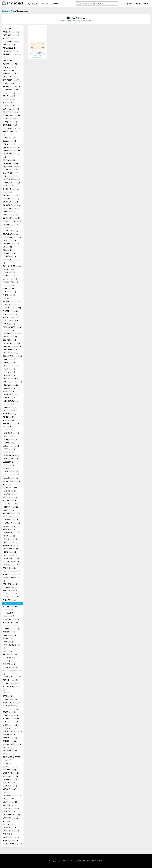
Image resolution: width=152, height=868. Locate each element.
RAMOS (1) (9, 642)
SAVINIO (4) (10, 699)
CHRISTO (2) (11, 195)
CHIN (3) (8, 192)
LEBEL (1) (11, 446)
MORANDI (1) (11, 520)
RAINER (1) (9, 635)
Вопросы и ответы (97, 861)
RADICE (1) (9, 632)
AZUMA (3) (10, 64)
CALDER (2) (11, 147)
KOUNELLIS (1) (11, 433)
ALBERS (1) (9, 38)
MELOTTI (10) (11, 507)
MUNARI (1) (10, 526)
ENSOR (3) (9, 285)
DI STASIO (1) (11, 244)
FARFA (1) (7, 298)
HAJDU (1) (9, 369)
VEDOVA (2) (10, 779)
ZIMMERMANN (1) (13, 844)
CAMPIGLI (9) (11, 151)
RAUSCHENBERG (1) (12, 646)
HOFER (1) (8, 391)
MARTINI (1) (10, 494)
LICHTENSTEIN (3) (11, 455)
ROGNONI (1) (11, 667)
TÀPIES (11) (10, 741)
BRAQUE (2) (11, 122)
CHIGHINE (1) (11, 189)
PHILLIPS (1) (10, 600)
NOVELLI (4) (11, 555)
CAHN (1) (9, 144)
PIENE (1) (8, 610)
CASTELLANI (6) (11, 166)
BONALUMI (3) (12, 115)
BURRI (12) (10, 138)
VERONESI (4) (10, 786)
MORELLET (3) (11, 523)
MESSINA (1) (11, 513)
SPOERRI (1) (10, 725)
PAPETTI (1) (12, 571)
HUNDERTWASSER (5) (10, 403)
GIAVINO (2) (10, 337)
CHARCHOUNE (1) (12, 179)
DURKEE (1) (10, 279)
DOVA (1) (9, 272)
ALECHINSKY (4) (11, 41)
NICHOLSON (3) (11, 549)
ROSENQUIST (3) (12, 677)
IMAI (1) (10, 407)
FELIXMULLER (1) (12, 301)
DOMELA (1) (10, 256)
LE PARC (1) (9, 443)
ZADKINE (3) (8, 834)
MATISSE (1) (10, 500)
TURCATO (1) (10, 767)
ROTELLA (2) (11, 680)
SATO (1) (8, 696)
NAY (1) (11, 542)
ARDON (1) (10, 51)
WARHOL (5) (10, 812)
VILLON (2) (10, 802)
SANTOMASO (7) (12, 688)
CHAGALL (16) (10, 176)
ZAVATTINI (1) (11, 840)
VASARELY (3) (10, 776)
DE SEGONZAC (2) (11, 226)
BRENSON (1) (11, 128)
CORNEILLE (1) (12, 205)
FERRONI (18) (12, 308)
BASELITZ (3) (10, 77)
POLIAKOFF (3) (11, 619)
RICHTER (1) (10, 664)
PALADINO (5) (11, 565)
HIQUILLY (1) (11, 385)
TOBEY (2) (9, 754)
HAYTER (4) (12, 382)
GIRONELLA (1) (11, 343)
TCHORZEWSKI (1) (12, 744)
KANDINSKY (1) (12, 423)
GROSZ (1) (10, 362)
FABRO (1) (9, 295)
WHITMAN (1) (11, 818)
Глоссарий (87, 861)
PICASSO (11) (10, 606)
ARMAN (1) (12, 56)
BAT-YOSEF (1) (11, 80)
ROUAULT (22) (12, 683)
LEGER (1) (10, 449)
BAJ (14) (8, 70)
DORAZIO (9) (10, 269)
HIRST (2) (9, 388)
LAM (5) (9, 436)
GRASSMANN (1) (12, 356)
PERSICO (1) (10, 594)
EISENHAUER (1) (11, 282)
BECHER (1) (12, 86)
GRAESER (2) (10, 353)
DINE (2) (7, 247)
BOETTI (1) (10, 112)
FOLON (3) (11, 317)
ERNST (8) (8, 288)
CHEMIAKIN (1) (11, 183)
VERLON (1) (10, 783)
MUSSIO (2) (10, 539)
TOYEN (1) (7, 763)
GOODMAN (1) (10, 350)
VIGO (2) (9, 799)
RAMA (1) (8, 638)
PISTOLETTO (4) (8, 614)
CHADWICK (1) (10, 173)
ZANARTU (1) (11, 837)
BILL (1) (7, 102)
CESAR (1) (10, 170)
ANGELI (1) (10, 45)
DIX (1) (7, 250)
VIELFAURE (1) (12, 795)
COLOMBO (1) (11, 202)
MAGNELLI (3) (11, 475)
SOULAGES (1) (11, 722)
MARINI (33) (10, 488)
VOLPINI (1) (10, 805)
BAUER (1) (9, 83)
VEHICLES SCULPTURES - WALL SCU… (37, 55)
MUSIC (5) (9, 536)
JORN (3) (8, 420)
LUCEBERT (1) (8, 462)
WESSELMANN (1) (11, 815)
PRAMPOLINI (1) (12, 629)
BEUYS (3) (9, 99)
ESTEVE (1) (10, 292)
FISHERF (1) (10, 314)
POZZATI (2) (11, 626)
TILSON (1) (8, 747)
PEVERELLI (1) (11, 597)
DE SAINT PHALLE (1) (13, 221)
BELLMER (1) (9, 93)
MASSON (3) (10, 497)
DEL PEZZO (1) (10, 231)
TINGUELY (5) (10, 751)
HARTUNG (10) (11, 378)
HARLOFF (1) (9, 375)
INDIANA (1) (10, 410)
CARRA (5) (9, 160)
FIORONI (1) (11, 311)
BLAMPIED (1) (11, 109)
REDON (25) (10, 654)
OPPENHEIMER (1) (12, 562)
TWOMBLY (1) (9, 770)
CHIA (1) (9, 186)
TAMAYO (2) (10, 738)
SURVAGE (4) (11, 728)
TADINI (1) (9, 735)
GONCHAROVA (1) (13, 346)
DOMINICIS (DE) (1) (12, 266)
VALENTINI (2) (11, 773)
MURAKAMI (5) (11, 533)
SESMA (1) (10, 709)
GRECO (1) (9, 359)
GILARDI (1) (9, 340)
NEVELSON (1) (11, 545)
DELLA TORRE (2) (12, 237)
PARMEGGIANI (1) (12, 579)
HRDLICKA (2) (11, 395)
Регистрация (127, 3)
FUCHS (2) (9, 330)
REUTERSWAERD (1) (11, 659)
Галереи (45, 4)
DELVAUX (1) (9, 240)
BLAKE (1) (9, 106)
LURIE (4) (8, 465)
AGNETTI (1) (11, 32)
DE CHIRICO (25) (12, 218)
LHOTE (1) (9, 452)
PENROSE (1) (10, 587)
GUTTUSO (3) (11, 366)
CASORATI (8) (11, 163)
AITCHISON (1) (11, 35)
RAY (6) (7, 651)
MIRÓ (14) (8, 517)
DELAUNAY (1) (10, 234)
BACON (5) (10, 67)
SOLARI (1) (11, 715)
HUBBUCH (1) (10, 398)
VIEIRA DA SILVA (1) (12, 791)
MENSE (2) (9, 510)
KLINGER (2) (9, 430)
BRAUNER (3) (10, 125)
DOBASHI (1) (9, 253)
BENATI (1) (9, 96)
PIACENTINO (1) (12, 603)
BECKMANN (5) (10, 90)
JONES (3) (9, 417)
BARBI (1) (9, 74)
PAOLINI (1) (10, 568)
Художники (32, 4)
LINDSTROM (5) (11, 459)
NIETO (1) (9, 552)
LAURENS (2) (10, 439)
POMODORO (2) (11, 622)
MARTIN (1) (9, 491)
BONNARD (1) (10, 118)
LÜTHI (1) (8, 468)
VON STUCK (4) (11, 808)
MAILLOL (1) (10, 478)
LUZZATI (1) (11, 472)
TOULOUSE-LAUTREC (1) (12, 759)
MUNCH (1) (10, 529)
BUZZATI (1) (9, 141)
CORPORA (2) (11, 208)
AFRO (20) (7, 29)
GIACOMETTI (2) (12, 333)
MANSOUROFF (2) (12, 481)
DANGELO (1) (10, 215)
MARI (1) (8, 484)
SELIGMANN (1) (11, 706)
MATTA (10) (10, 504)
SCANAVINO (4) (11, 702)
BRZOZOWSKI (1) (12, 133)
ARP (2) (8, 61)
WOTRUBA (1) (10, 828)
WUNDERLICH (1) (11, 831)
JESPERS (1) (9, 414)
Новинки (56, 4)
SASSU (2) (8, 693)
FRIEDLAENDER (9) (13, 327)
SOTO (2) (11, 718)
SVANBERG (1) (12, 731)
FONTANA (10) (11, 321)
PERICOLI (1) (10, 590)
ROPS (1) (12, 672)
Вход (138, 3)
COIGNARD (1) (11, 199)
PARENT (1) (11, 574)
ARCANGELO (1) (9, 48)
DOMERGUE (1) (12, 261)
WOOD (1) (9, 824)
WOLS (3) (7, 821)
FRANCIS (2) (9, 324)
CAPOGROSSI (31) (12, 155)
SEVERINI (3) (10, 712)
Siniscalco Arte (8, 11)
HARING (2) (9, 372)
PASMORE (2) (10, 584)
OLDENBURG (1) (11, 558)
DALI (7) (9, 211)
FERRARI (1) (9, 305)
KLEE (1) (8, 427)
